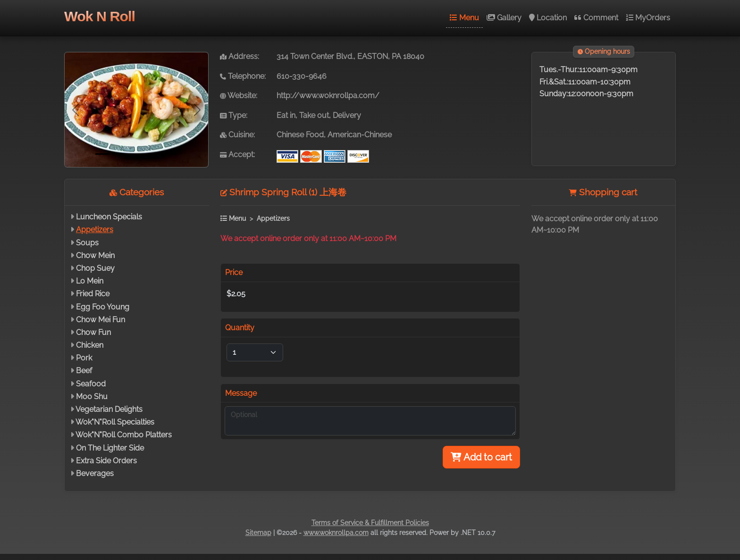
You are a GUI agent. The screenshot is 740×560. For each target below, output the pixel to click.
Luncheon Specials (109, 217)
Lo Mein (90, 281)
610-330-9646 (302, 76)
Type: (234, 115)
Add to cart (481, 457)
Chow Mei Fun (101, 320)
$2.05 (236, 294)
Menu (464, 18)
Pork (84, 358)
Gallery (504, 18)
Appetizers (95, 230)
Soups (87, 243)
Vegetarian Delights (109, 409)
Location (548, 18)
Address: (240, 56)
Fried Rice (93, 294)
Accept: (237, 155)
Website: (239, 96)
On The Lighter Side (110, 448)
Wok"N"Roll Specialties (115, 422)
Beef (84, 371)
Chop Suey (95, 268)
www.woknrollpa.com (336, 533)
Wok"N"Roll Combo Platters (124, 435)
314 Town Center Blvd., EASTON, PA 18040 (350, 56)
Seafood (91, 384)
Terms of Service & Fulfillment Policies (370, 523)
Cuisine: (237, 135)
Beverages (95, 473)
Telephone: (243, 76)
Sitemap (258, 533)
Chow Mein (95, 255)
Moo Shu (92, 397)
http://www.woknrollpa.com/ (328, 96)
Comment (596, 18)
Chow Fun (93, 332)
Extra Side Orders (106, 461)
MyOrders (648, 18)
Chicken (90, 345)
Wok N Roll (100, 16)
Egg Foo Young (103, 307)
